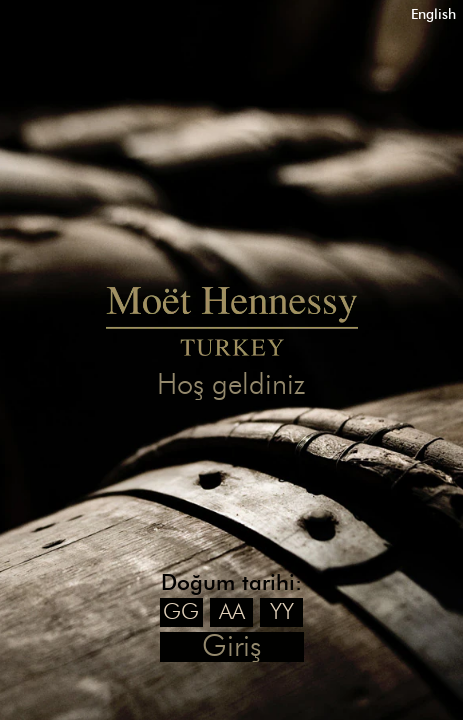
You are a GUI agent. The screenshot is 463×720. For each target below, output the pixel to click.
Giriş (231, 647)
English (433, 14)
